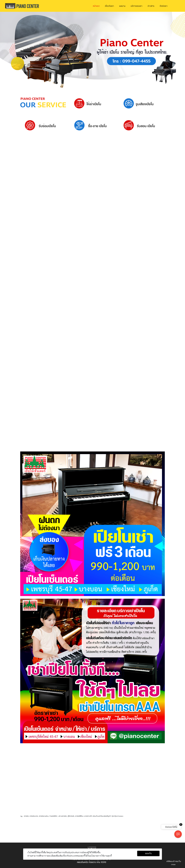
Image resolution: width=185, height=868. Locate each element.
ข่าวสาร (151, 6)
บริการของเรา (136, 6)
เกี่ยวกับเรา (109, 6)
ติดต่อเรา (164, 6)
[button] (14, 50)
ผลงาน (122, 6)
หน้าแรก (96, 6)
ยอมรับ (148, 853)
